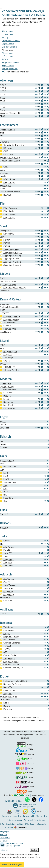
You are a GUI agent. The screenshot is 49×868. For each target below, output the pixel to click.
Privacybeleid (28, 816)
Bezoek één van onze (28, 806)
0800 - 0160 (15, 801)
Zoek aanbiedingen (12, 864)
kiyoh (9, 796)
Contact (4, 841)
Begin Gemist (8, 44)
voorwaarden (11, 816)
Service (3, 834)
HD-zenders (7, 34)
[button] (1, 8)
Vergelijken (5, 831)
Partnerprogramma (14, 820)
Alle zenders (8, 31)
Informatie (5, 838)
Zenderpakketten (10, 47)
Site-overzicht (42, 816)
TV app (5, 37)
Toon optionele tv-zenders (16, 72)
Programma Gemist (11, 40)
